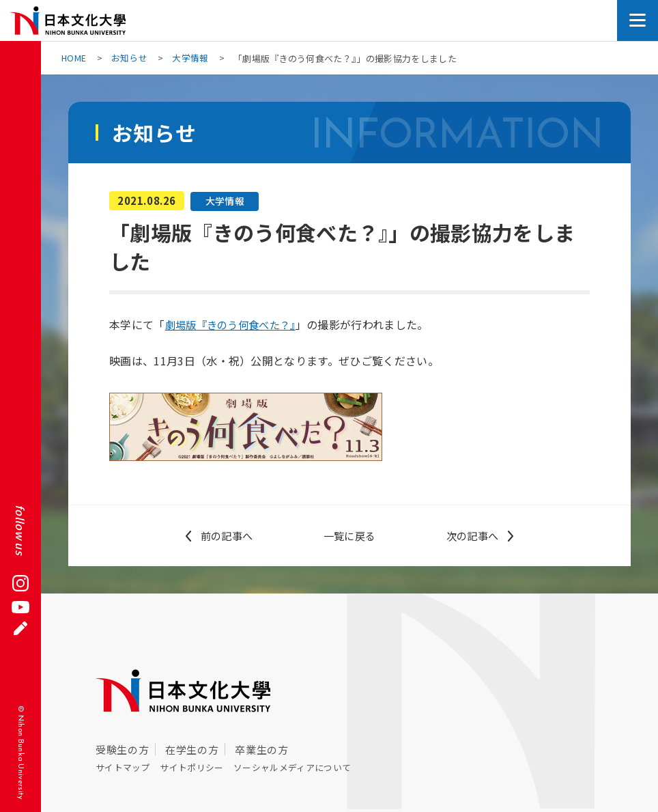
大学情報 (191, 58)
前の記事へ (227, 535)
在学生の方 (192, 749)
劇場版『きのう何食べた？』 (235, 324)
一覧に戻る (349, 535)
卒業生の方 (261, 749)
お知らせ (130, 58)
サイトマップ (126, 766)
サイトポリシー (200, 766)
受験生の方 (122, 749)
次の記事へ (472, 535)
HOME (74, 58)
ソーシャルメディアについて (309, 766)
